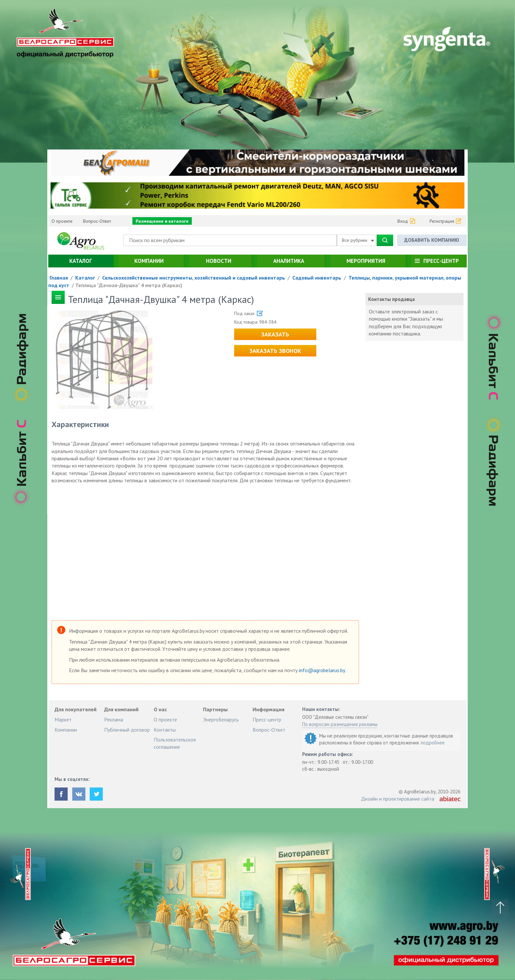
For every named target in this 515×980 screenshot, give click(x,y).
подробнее (433, 743)
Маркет (63, 719)
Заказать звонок (275, 351)
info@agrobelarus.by (323, 670)
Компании (149, 261)
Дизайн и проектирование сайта (398, 799)
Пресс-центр (441, 261)
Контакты (165, 730)
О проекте (62, 221)
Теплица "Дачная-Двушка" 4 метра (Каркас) (129, 285)
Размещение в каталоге (162, 221)
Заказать (275, 334)
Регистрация (442, 221)
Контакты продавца (392, 299)
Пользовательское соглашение (175, 743)
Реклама (114, 719)
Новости (219, 261)
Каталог (81, 261)
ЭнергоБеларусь (221, 719)
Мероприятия (366, 261)
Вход (403, 221)
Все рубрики (358, 240)
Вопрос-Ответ (97, 221)
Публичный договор (127, 730)
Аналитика (289, 261)
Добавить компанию (432, 240)
